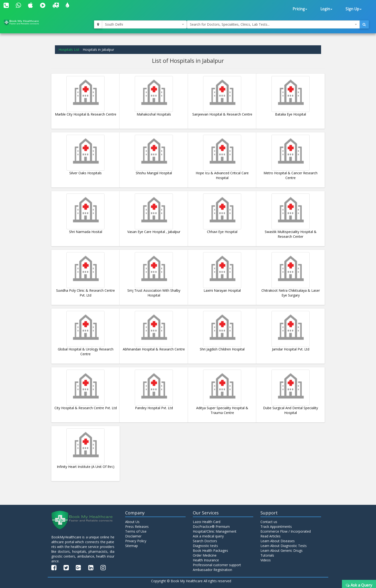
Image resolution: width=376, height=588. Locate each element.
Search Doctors (205, 541)
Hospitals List (69, 49)
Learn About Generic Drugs (282, 550)
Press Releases (137, 527)
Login (326, 9)
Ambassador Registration (212, 570)
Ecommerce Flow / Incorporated (286, 531)
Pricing (300, 9)
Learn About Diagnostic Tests (284, 546)
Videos (266, 560)
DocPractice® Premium (211, 527)
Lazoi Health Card (207, 522)
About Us (132, 522)
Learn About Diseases (278, 541)
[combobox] (144, 24)
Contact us (269, 522)
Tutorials (267, 555)
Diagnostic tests (205, 546)
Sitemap (132, 546)
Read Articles (270, 536)
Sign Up (354, 9)
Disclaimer (133, 536)
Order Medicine (205, 555)
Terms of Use (136, 531)
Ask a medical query (208, 536)
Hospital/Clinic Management (215, 531)
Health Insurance (206, 560)
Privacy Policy (136, 541)
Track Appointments (276, 527)
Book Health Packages (210, 550)
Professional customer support (217, 565)
